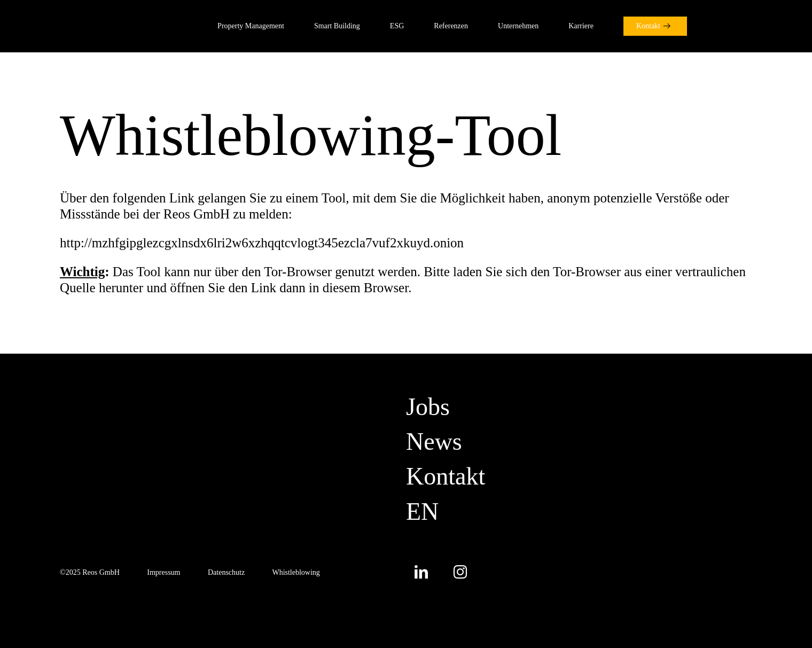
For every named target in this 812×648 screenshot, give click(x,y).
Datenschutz (226, 572)
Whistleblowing (296, 572)
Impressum (163, 572)
